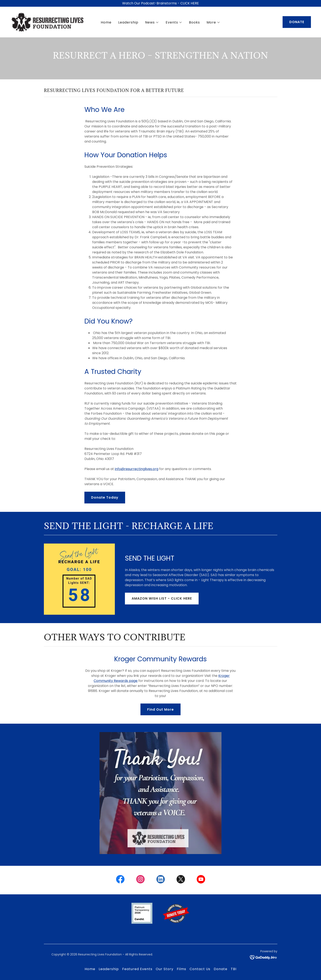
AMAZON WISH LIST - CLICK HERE (162, 598)
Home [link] (106, 23)
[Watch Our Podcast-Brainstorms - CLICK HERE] (160, 3)
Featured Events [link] (137, 969)
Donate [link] (221, 969)
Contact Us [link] (200, 969)
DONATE (297, 22)
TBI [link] (234, 969)
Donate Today (105, 497)
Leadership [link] (128, 23)
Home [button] (90, 969)
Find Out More (160, 709)
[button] (152, 23)
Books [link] (194, 23)
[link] (47, 22)
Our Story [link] (165, 969)
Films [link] (181, 969)
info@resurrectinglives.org (137, 469)
